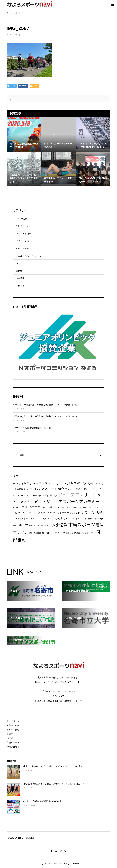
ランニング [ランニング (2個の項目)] (41, 519)
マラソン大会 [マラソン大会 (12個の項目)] (92, 513)
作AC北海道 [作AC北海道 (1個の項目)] (95, 519)
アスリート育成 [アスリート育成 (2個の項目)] (72, 489)
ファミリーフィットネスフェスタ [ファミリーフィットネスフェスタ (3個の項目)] (35, 513)
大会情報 (20, 278)
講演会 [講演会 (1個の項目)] (68, 533)
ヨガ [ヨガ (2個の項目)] (33, 519)
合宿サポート (13, 742)
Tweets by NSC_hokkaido (20, 838)
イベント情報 (22, 248)
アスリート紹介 (23, 234)
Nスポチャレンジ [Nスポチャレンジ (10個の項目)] (56, 483)
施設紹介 (11, 738)
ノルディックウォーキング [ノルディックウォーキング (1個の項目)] (81, 508)
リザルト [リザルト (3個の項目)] (68, 518)
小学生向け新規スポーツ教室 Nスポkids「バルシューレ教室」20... (55, 784)
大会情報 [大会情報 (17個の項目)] (60, 525)
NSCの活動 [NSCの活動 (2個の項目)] (18, 484)
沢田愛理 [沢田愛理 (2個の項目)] (37, 533)
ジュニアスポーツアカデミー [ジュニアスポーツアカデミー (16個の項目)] (73, 502)
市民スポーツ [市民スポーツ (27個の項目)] (82, 525)
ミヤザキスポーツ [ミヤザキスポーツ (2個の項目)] (21, 519)
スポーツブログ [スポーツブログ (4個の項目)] (31, 507)
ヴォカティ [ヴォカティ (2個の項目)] (79, 519)
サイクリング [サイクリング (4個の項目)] (50, 495)
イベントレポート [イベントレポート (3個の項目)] (90, 489)
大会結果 (20, 286)
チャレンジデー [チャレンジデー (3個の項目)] (49, 507)
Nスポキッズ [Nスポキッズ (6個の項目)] (33, 483)
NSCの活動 (21, 219)
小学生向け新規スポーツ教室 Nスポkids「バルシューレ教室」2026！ (46, 416)
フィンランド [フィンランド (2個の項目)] (73, 513)
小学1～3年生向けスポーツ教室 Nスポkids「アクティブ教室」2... (55, 766)
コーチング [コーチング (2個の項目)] (36, 496)
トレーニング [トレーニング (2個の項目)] (64, 507)
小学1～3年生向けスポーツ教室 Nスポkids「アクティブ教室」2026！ (46, 405)
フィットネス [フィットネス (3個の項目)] (60, 513)
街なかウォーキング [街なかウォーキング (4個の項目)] (54, 533)
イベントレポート (25, 241)
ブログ (10, 734)
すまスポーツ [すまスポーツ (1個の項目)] (96, 484)
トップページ (13, 721)
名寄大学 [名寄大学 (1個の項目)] (32, 525)
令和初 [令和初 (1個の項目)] (87, 519)
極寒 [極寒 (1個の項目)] (30, 533)
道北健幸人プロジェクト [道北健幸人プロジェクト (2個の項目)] (83, 533)
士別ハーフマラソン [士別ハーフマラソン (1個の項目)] (44, 525)
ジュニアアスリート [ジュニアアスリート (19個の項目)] (77, 495)
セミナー (20, 263)
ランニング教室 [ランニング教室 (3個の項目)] (55, 518)
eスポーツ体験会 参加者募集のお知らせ (32, 428)
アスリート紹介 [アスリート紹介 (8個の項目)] (53, 489)
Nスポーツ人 (22, 226)
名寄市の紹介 (13, 725)
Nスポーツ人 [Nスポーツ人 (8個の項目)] (80, 483)
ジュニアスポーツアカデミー (30, 256)
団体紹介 (20, 271)
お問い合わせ (13, 747)
